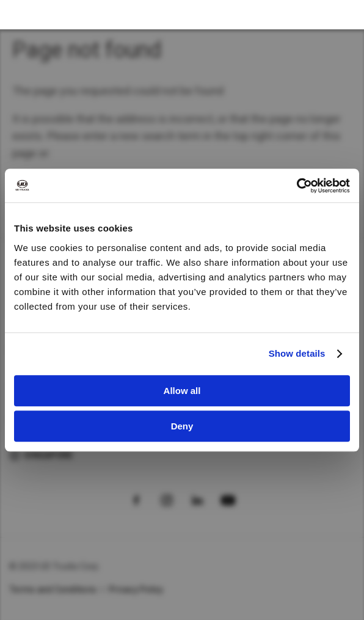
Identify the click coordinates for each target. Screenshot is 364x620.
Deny (182, 426)
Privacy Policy (136, 589)
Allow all (182, 391)
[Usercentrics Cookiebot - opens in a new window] (297, 186)
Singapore (48, 455)
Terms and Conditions (53, 589)
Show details (297, 353)
